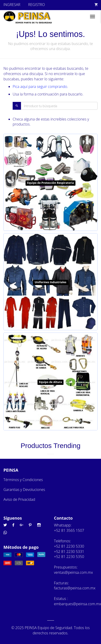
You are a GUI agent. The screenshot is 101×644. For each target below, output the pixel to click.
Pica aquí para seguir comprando (40, 87)
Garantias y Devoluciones (24, 490)
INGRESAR (12, 5)
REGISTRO (36, 5)
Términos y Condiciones (23, 480)
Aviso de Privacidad (19, 499)
